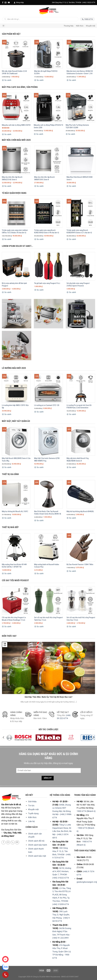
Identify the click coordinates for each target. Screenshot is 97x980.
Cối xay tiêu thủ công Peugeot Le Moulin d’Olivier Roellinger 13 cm (14, 619)
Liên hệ (31, 821)
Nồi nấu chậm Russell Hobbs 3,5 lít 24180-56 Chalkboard (14, 72)
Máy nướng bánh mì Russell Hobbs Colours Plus (47, 566)
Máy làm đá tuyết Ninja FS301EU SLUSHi (46, 72)
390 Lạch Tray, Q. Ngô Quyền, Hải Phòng (61, 915)
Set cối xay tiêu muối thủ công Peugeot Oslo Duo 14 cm (81, 619)
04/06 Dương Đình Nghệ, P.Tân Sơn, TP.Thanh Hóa (62, 931)
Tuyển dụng (33, 813)
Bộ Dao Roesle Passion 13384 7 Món (80, 564)
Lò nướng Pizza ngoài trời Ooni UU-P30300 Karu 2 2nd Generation (79, 407)
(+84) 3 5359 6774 (61, 904)
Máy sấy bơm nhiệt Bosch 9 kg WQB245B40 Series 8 (78, 460)
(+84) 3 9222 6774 (89, 2)
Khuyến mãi (91, 26)
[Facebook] (3, 3)
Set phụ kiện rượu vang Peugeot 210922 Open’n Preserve (78, 284)
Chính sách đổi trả (36, 841)
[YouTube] (9, 3)
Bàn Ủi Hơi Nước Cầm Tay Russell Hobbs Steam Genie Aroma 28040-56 (48, 513)
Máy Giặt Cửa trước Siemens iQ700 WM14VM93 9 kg (47, 460)
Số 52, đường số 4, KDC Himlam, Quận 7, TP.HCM (62, 871)
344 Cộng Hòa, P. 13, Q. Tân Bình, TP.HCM (60, 851)
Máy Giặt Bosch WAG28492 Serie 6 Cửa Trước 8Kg (16, 460)
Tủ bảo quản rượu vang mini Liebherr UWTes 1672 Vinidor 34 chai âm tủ (15, 231)
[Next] (93, 737)
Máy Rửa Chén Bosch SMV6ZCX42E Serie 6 (80, 178)
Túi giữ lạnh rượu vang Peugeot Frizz (47, 283)
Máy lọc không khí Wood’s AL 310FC (15, 511)
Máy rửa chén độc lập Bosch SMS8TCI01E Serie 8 (44, 178)
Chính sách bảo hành (38, 845)
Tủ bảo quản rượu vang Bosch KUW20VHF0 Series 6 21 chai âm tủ (79, 231)
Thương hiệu (69, 26)
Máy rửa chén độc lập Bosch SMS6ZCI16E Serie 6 (12, 178)
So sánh (7, 80)
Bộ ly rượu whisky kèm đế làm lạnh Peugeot (14, 284)
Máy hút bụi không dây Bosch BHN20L (80, 511)
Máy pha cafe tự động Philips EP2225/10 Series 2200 (48, 126)
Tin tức (31, 806)
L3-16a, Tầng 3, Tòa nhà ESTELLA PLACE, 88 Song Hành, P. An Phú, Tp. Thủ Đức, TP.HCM (62, 895)
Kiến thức (80, 26)
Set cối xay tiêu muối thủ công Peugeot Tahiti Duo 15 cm (48, 619)
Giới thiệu (32, 802)
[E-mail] (6, 3)
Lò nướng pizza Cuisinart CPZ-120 (47, 405)
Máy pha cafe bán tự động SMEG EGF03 (16, 125)
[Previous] (4, 737)
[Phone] (5, 975)
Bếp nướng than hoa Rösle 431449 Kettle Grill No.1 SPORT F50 (14, 566)
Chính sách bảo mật (37, 856)
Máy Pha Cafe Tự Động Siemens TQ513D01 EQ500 (77, 126)
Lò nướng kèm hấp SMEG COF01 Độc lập (15, 407)
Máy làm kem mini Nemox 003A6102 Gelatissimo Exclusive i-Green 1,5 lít (80, 72)
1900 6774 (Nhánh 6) (86, 811)
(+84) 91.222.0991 (61, 938)
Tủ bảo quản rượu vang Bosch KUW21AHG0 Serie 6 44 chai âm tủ (47, 231)
